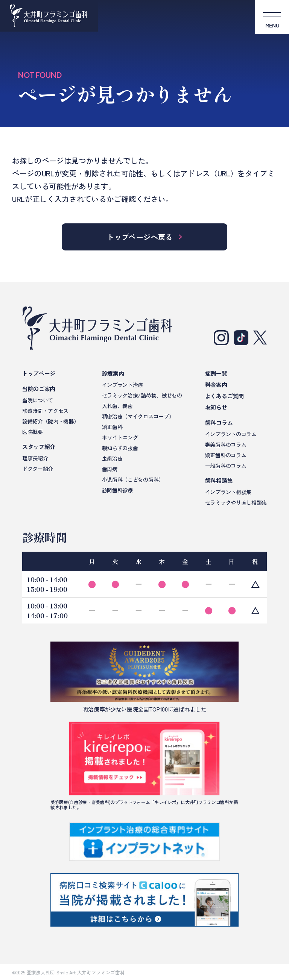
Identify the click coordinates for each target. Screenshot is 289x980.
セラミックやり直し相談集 (236, 502)
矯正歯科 (112, 427)
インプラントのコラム (231, 434)
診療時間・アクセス (45, 411)
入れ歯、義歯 (117, 406)
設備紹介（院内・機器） (50, 421)
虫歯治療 (112, 458)
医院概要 (33, 432)
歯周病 (110, 469)
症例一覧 (216, 373)
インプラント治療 (122, 385)
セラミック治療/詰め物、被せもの (142, 395)
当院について (38, 400)
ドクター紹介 (38, 469)
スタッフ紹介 (39, 447)
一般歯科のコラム (226, 466)
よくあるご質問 (224, 396)
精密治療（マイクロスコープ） (138, 416)
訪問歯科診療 (117, 490)
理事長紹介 (35, 458)
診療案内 (113, 373)
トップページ (39, 373)
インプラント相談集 (228, 492)
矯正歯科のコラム (226, 455)
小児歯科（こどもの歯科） (133, 479)
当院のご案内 (39, 389)
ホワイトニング (120, 437)
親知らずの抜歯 (120, 448)
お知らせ (216, 407)
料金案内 (216, 385)
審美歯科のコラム (226, 444)
